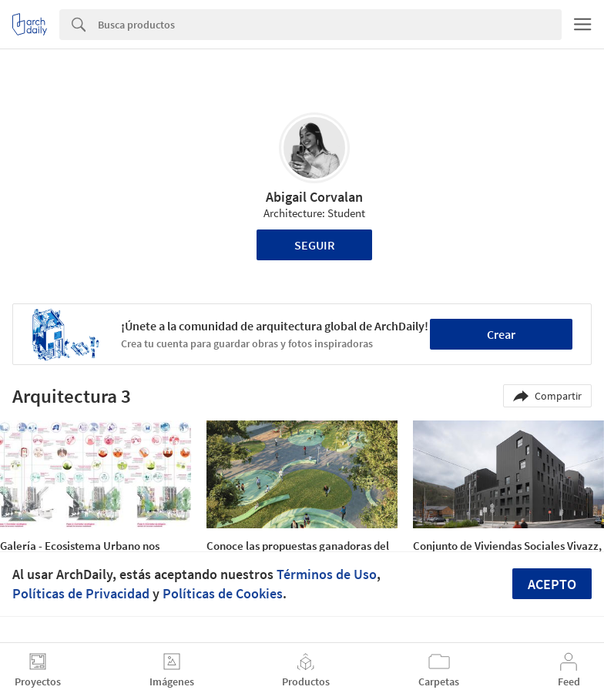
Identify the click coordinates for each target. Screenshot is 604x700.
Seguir (315, 245)
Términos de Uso (327, 574)
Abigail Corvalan (314, 197)
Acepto (552, 584)
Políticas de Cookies (223, 593)
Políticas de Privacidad (81, 593)
